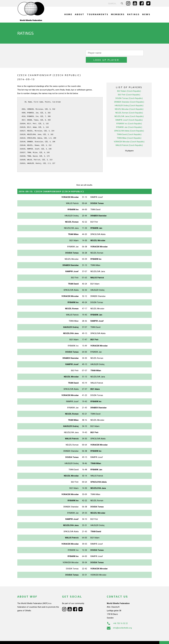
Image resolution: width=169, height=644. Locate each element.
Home (68, 14)
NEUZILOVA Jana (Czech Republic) (129, 110)
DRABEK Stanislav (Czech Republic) (129, 95)
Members (118, 14)
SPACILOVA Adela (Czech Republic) (129, 124)
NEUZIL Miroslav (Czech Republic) (129, 102)
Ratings (133, 14)
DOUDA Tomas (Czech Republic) (129, 91)
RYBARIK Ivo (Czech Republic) (129, 117)
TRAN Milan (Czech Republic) (129, 131)
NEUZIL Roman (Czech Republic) (129, 106)
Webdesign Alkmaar (28, 639)
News (146, 14)
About (80, 14)
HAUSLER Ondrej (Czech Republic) (129, 99)
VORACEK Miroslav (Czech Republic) (129, 135)
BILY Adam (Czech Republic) (129, 84)
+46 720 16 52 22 (117, 617)
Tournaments (98, 14)
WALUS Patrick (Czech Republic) (129, 138)
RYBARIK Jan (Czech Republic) (129, 120)
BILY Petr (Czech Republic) (129, 88)
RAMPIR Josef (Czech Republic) (129, 113)
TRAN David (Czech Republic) (129, 128)
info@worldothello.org (119, 621)
